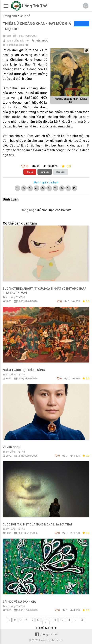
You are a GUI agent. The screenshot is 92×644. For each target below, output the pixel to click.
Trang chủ (10, 16)
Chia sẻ (25, 16)
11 (69, 620)
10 (62, 620)
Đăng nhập (29, 210)
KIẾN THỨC (42, 41)
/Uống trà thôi (46, 634)
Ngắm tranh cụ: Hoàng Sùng (24, 370)
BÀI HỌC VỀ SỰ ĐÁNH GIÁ (19, 602)
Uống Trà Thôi (35, 6)
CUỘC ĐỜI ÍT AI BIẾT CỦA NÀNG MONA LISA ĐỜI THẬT (38, 524)
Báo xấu (60, 172)
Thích (30, 172)
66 (82, 620)
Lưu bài (45, 172)
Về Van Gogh (12, 447)
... (75, 620)
